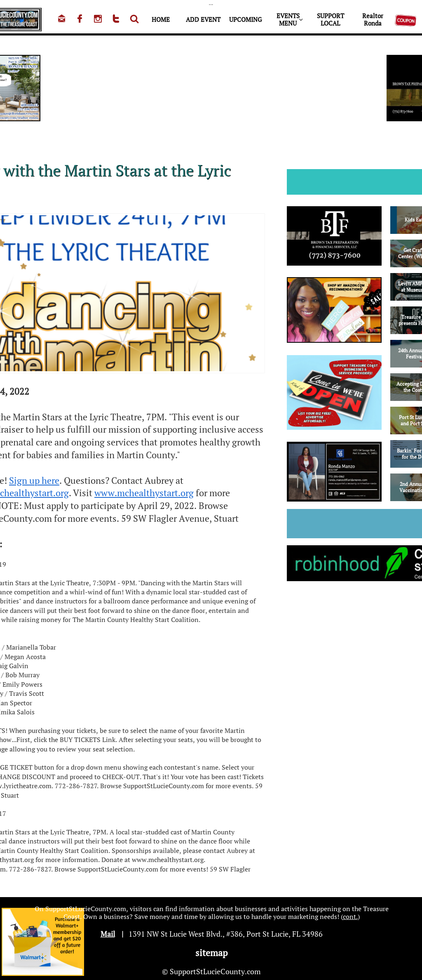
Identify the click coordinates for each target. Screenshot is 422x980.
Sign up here (34, 480)
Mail (108, 934)
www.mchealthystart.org (144, 493)
